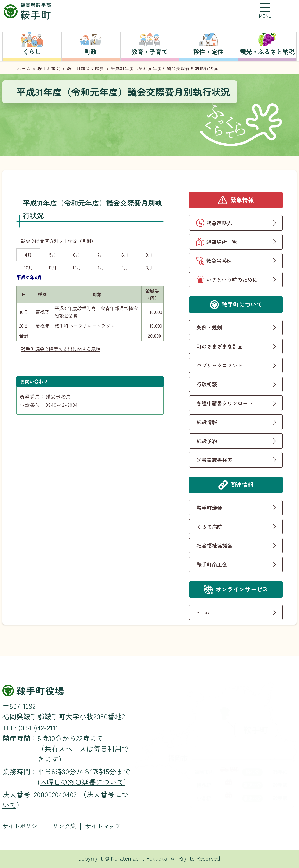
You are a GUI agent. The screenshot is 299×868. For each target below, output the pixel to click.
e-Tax (203, 612)
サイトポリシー (23, 826)
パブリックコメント (220, 365)
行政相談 (207, 384)
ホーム (24, 68)
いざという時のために (232, 279)
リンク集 (64, 826)
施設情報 (207, 422)
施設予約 (207, 441)
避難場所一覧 (222, 242)
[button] (265, 11)
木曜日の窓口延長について (82, 782)
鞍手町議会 (49, 68)
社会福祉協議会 (214, 545)
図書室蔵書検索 (214, 460)
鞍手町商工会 (212, 564)
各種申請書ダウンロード (225, 403)
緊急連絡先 (219, 223)
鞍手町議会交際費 (86, 68)
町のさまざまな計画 (220, 346)
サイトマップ (103, 826)
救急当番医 (219, 261)
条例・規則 (209, 327)
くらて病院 (209, 526)
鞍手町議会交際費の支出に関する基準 (61, 349)
